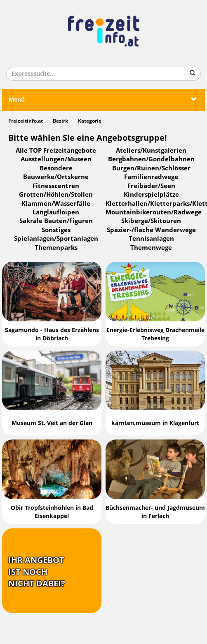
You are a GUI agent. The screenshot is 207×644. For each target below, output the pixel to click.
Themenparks (56, 248)
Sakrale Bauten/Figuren (56, 221)
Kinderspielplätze (151, 195)
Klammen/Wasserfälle (56, 204)
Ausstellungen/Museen (56, 159)
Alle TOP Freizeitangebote (56, 151)
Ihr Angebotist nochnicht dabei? (37, 572)
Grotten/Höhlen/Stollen (56, 195)
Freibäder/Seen (151, 186)
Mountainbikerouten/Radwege (154, 212)
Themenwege (151, 248)
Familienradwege (151, 177)
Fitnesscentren (56, 186)
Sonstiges (56, 230)
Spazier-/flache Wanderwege (151, 230)
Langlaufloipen (56, 212)
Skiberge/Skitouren (151, 221)
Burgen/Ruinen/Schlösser (151, 168)
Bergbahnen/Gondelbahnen (151, 159)
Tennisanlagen (151, 239)
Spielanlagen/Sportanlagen (56, 239)
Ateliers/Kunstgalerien (151, 151)
